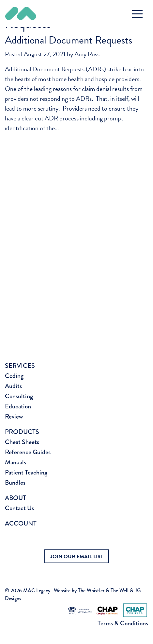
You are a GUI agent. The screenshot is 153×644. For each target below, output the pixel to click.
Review (14, 416)
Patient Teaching (26, 472)
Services (20, 366)
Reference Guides (28, 452)
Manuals (15, 462)
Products (22, 432)
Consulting (19, 396)
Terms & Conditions (123, 623)
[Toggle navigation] (137, 14)
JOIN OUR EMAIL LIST (77, 557)
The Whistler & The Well (103, 590)
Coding (14, 376)
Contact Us (19, 508)
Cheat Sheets (22, 442)
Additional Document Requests (69, 40)
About (15, 498)
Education (18, 406)
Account (21, 523)
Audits (13, 386)
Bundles (15, 483)
